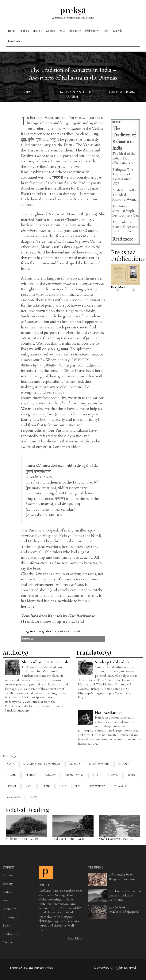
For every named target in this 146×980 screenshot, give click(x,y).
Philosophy (92, 31)
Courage (124, 764)
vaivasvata (14, 797)
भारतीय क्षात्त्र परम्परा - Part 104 (69, 839)
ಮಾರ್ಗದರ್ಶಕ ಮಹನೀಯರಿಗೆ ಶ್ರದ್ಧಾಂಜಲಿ (124, 910)
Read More (75, 939)
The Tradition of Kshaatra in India (124, 138)
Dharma (12, 775)
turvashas (121, 786)
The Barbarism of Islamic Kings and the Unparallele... (125, 227)
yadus (33, 797)
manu (29, 786)
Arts (62, 31)
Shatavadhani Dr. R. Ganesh (74, 94)
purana (46, 786)
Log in (28, 631)
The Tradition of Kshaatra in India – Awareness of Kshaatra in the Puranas (73, 74)
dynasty (50, 775)
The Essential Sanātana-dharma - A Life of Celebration (125, 896)
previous (118, 290)
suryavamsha (97, 786)
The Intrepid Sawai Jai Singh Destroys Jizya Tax (125, 211)
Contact (8, 942)
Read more (123, 239)
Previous (73, 639)
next (134, 290)
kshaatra (113, 775)
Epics (106, 31)
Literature (75, 31)
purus (63, 786)
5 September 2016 (122, 92)
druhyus (31, 775)
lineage (12, 786)
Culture (51, 31)
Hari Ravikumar (108, 713)
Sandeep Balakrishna (112, 662)
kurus (131, 775)
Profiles (24, 31)
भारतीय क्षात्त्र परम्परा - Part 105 (22, 839)
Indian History (74, 775)
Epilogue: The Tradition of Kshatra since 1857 (123, 177)
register (45, 631)
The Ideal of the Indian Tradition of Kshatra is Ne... (125, 158)
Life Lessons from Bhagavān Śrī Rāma (122, 877)
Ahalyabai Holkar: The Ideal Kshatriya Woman (125, 195)
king (95, 775)
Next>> (97, 643)
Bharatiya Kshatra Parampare (42, 764)
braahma (75, 764)
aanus (11, 764)
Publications (11, 934)
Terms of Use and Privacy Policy (31, 968)
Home (12, 31)
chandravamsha (99, 764)
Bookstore (14, 41)
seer (78, 786)
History (37, 31)
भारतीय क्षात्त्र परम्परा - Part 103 (116, 839)
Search (117, 31)
